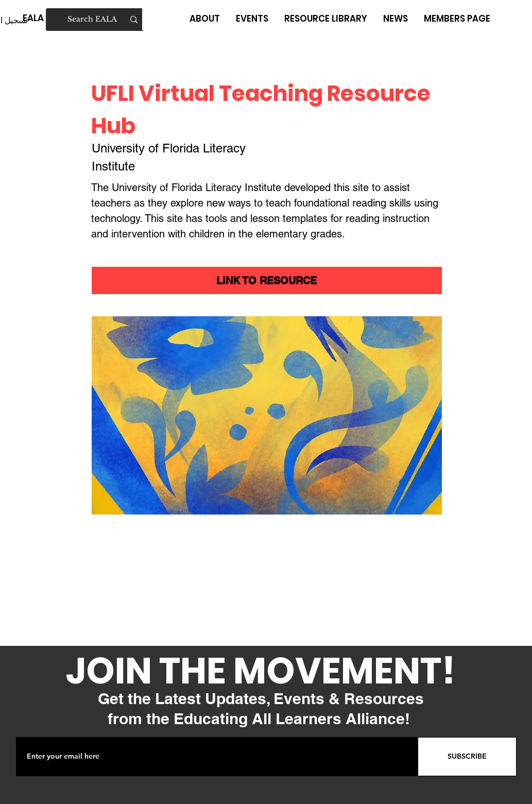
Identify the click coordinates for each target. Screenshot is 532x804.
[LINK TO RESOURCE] (267, 280)
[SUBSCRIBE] (467, 757)
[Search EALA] (96, 20)
